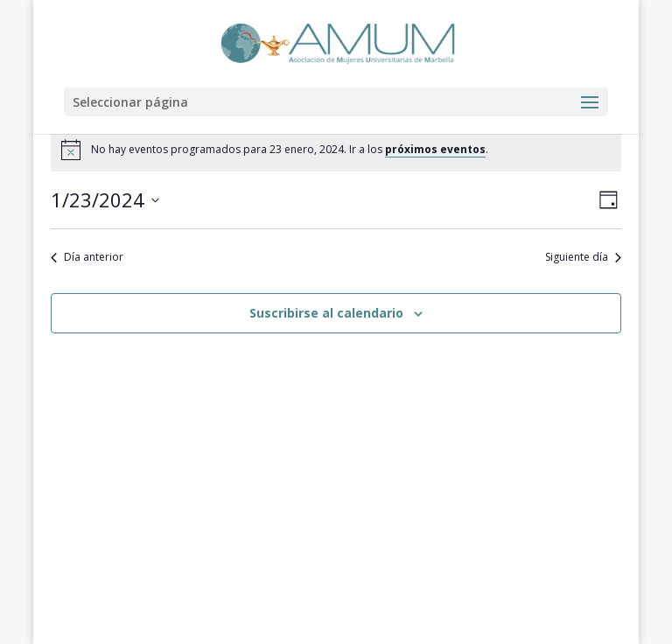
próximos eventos (435, 149)
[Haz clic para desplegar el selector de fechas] (105, 200)
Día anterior (87, 257)
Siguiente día (583, 257)
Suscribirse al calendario (326, 313)
